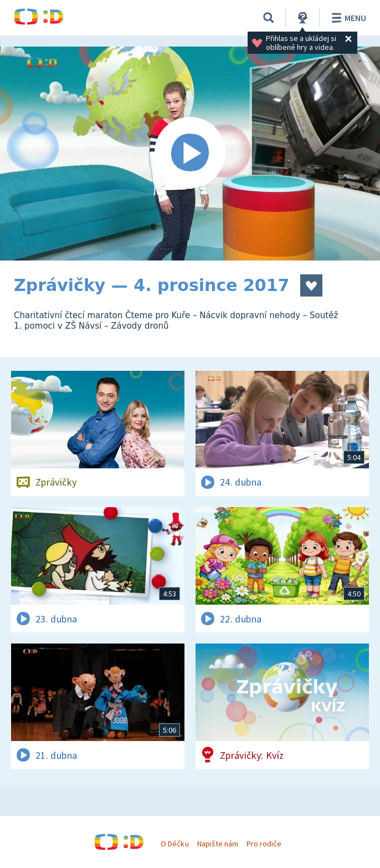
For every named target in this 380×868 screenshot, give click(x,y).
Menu (347, 18)
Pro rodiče (264, 844)
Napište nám (218, 844)
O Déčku (174, 844)
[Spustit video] (190, 154)
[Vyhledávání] (269, 18)
